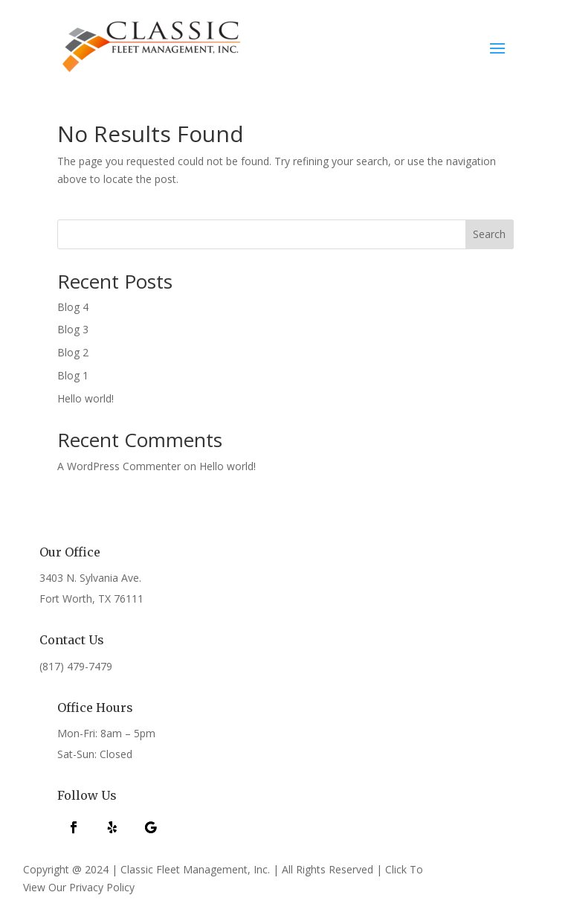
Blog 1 (73, 375)
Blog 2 (73, 352)
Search (489, 234)
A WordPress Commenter (119, 466)
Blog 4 (73, 307)
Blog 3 (73, 329)
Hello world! (86, 398)
